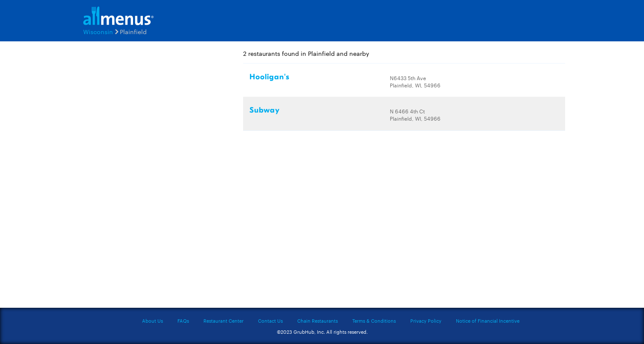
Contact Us (270, 321)
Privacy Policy (426, 321)
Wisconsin (98, 32)
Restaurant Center (223, 321)
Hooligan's (270, 77)
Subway (265, 110)
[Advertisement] (130, 178)
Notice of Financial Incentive (488, 321)
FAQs (183, 321)
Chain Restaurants (318, 321)
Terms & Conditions (374, 321)
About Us (152, 321)
